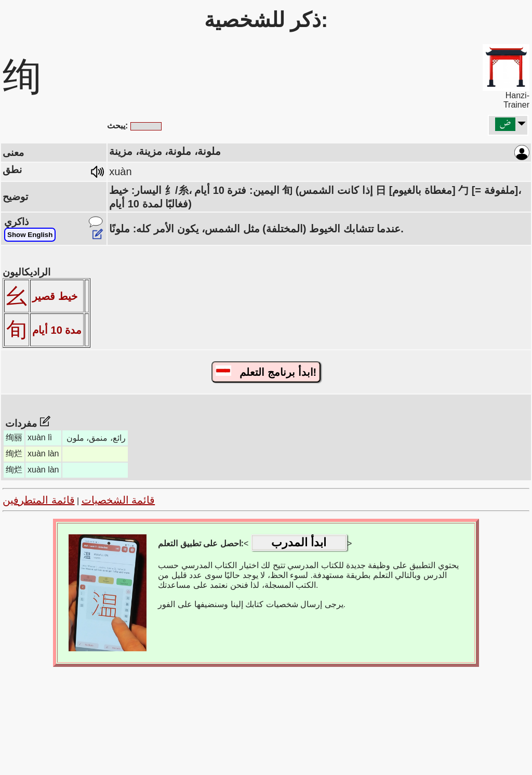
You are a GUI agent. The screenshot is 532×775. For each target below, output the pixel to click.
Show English (30, 235)
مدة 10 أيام (57, 330)
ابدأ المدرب (299, 542)
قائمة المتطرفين (39, 500)
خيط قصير (55, 296)
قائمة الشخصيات (118, 500)
